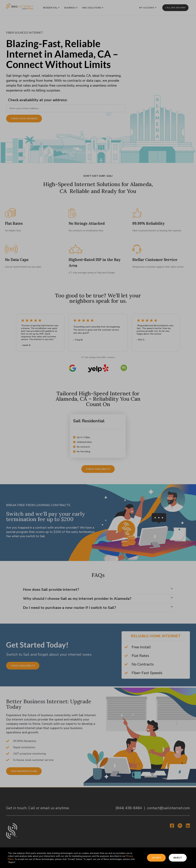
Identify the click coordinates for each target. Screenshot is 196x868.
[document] (98, 434)
